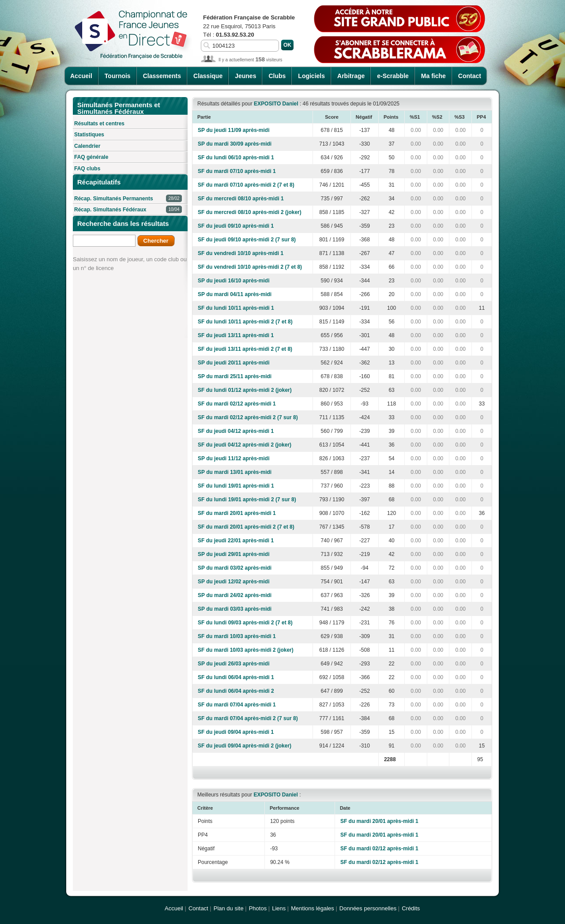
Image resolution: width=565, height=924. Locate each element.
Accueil (81, 76)
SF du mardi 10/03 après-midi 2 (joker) (246, 650)
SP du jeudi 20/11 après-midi (234, 363)
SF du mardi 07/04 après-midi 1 (237, 705)
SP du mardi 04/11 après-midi (235, 294)
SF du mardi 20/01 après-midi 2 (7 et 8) (246, 527)
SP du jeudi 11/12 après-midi (234, 458)
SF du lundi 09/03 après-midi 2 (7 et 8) (245, 623)
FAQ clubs (87, 169)
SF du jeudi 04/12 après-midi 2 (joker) (245, 445)
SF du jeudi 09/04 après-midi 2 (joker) (245, 746)
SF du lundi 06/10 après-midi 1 (236, 158)
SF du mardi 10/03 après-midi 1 (237, 636)
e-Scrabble (393, 76)
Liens (279, 908)
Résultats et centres (99, 124)
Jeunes (245, 76)
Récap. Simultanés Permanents (128, 199)
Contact (470, 76)
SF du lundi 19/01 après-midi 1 (236, 486)
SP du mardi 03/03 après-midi (235, 609)
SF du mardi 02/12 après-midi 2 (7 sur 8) (248, 417)
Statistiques (89, 135)
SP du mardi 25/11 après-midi (235, 376)
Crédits (411, 908)
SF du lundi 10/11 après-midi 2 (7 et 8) (245, 322)
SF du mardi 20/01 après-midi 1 (237, 513)
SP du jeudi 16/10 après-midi (234, 281)
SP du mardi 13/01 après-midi (235, 472)
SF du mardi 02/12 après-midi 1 (237, 404)
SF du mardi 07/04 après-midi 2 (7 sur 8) (248, 718)
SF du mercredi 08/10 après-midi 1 (241, 199)
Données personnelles (368, 908)
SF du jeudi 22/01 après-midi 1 (236, 541)
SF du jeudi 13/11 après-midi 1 (236, 335)
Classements (162, 76)
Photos (258, 908)
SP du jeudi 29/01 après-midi (234, 554)
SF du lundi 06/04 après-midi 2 (236, 691)
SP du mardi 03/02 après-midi (235, 568)
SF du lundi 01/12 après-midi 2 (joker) (245, 390)
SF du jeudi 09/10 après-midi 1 (236, 226)
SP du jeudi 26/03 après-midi (234, 664)
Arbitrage (351, 76)
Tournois (118, 76)
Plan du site (229, 908)
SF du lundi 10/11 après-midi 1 (236, 308)
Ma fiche (433, 76)
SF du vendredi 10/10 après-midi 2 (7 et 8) (250, 267)
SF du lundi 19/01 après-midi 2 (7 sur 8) (247, 500)
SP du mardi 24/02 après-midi (235, 595)
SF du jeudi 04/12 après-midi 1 (236, 431)
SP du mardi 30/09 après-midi (235, 144)
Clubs (277, 76)
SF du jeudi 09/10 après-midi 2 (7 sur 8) (247, 240)
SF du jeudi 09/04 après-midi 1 (236, 732)
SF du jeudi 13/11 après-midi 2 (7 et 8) (245, 349)
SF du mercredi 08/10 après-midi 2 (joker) (250, 212)
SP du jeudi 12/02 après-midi (234, 582)
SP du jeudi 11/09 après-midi (234, 130)
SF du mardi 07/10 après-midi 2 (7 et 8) (246, 185)
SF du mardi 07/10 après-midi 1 (237, 171)
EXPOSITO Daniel (276, 104)
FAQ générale (91, 157)
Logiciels (311, 76)
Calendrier (87, 146)
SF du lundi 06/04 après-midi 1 (236, 677)
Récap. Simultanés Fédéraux (128, 210)
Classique (208, 76)
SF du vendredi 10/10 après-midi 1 (241, 253)
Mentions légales (313, 908)
